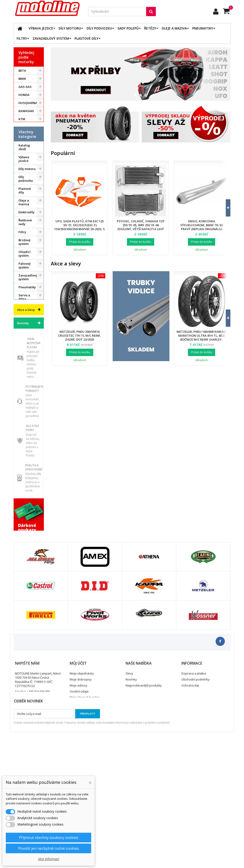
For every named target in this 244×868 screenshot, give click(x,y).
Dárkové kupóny (25, 374)
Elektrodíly (26, 238)
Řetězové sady (25, 248)
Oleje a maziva (174, 28)
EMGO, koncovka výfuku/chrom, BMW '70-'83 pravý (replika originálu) (202, 225)
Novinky (23, 423)
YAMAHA (25, 135)
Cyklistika (25, 364)
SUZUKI (24, 127)
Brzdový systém (24, 268)
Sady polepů (128, 28)
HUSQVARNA (28, 103)
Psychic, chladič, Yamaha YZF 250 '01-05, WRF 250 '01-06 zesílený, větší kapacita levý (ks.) (141, 227)
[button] (225, 208)
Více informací (49, 859)
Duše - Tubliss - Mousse (25, 336)
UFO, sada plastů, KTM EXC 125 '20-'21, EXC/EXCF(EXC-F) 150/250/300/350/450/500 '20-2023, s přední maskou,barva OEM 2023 (80, 227)
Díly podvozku (99, 28)
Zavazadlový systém (51, 38)
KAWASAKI (26, 111)
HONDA (24, 95)
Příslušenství (28, 348)
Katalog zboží (24, 173)
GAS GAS (25, 87)
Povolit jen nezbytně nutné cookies (49, 848)
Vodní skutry (28, 356)
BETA (22, 71)
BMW (22, 79)
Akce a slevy (26, 410)
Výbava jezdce (41, 28)
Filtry (22, 38)
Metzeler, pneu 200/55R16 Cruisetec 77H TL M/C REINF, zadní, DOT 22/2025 (80, 336)
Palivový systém (25, 291)
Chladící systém (24, 279)
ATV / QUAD (27, 143)
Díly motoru (70, 28)
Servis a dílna (24, 323)
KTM (22, 119)
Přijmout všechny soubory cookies (49, 838)
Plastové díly (86, 38)
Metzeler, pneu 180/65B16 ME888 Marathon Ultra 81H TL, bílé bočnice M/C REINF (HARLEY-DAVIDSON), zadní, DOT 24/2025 (202, 337)
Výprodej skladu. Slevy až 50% (25, 389)
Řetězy (150, 28)
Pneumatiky (203, 28)
